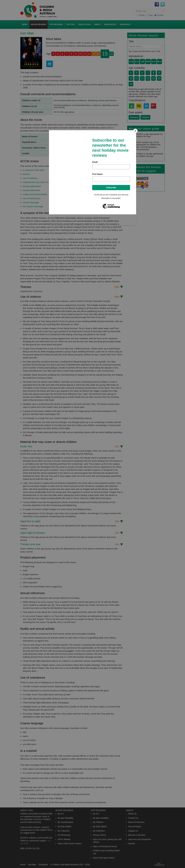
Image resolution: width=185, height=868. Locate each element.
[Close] (135, 131)
